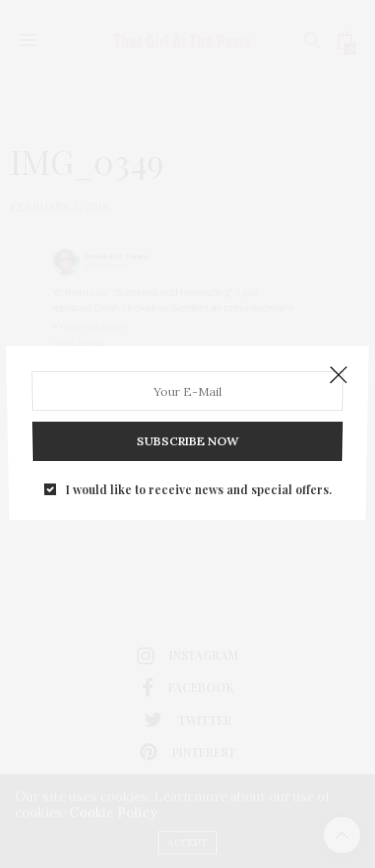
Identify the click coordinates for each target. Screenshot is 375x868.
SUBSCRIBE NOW (188, 435)
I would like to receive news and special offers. (197, 478)
